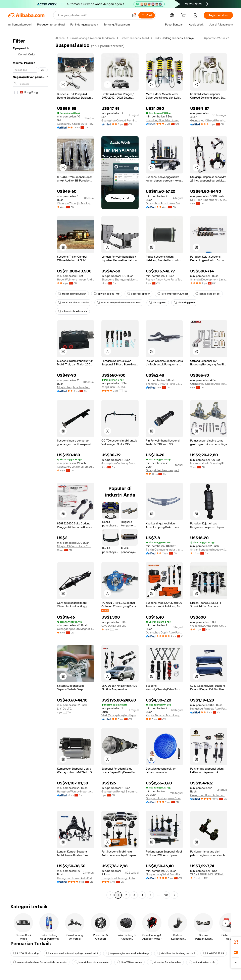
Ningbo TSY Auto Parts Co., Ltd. (76, 546)
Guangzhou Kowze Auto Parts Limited (76, 878)
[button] (134, 15)
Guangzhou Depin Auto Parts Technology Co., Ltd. (164, 632)
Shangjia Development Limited (209, 279)
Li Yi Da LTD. (64, 709)
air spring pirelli (185, 303)
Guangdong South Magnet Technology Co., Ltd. (76, 629)
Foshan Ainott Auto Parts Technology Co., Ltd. (164, 279)
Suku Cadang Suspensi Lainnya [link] (174, 38)
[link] (236, 942)
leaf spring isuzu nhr (202, 962)
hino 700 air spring (129, 962)
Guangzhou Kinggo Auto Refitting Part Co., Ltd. (76, 124)
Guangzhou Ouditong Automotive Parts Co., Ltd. (120, 463)
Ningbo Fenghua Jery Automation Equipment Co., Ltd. (76, 387)
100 (166, 895)
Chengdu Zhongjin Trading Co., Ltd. (76, 203)
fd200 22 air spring (26, 953)
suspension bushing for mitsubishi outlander (40, 962)
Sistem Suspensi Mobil (135, 38)
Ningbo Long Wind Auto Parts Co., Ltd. (164, 874)
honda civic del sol (208, 294)
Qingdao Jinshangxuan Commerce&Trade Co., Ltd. (164, 798)
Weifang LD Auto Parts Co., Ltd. (209, 626)
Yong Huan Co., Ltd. (113, 387)
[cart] (184, 16)
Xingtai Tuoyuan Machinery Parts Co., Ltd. (164, 715)
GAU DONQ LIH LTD (114, 626)
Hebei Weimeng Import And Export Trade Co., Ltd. (76, 279)
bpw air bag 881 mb (107, 294)
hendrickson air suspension (92, 962)
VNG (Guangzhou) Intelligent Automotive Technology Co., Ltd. (120, 715)
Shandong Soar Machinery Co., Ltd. (164, 120)
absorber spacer (138, 294)
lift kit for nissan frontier (74, 303)
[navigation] (31, 467)
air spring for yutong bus (165, 962)
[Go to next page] (174, 895)
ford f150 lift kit (214, 953)
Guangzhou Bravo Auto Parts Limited (209, 795)
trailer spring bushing (72, 294)
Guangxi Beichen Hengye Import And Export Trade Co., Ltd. (164, 470)
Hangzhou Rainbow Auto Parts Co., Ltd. (209, 709)
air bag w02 (158, 303)
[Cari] (147, 15)
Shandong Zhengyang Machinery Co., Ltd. (120, 279)
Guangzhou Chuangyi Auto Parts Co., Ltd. (120, 878)
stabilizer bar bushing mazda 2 (176, 953)
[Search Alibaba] (93, 15)
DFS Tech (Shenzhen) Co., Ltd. (209, 200)
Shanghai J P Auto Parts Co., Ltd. (164, 384)
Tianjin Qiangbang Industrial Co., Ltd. (164, 550)
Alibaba (60, 38)
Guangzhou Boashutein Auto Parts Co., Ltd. (164, 203)
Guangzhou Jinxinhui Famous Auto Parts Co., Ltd (76, 467)
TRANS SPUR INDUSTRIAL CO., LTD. (209, 874)
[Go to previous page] (110, 895)
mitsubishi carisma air (73, 311)
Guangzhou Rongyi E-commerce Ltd (120, 791)
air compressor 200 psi (173, 294)
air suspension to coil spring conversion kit (72, 953)
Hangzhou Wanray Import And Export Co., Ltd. (76, 791)
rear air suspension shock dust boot (119, 303)
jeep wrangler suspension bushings (128, 953)
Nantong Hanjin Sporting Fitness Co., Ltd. (209, 463)
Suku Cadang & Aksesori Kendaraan (93, 38)
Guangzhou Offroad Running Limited (120, 120)
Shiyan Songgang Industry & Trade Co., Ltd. (209, 550)
